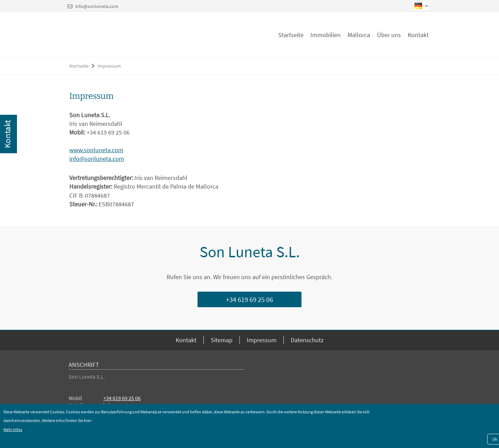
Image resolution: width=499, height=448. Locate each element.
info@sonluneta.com (97, 6)
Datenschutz (307, 340)
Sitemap (222, 340)
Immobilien (326, 35)
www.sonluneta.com (96, 150)
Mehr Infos (13, 429)
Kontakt (418, 35)
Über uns (389, 35)
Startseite (291, 35)
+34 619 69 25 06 (249, 299)
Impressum (109, 66)
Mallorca (359, 35)
